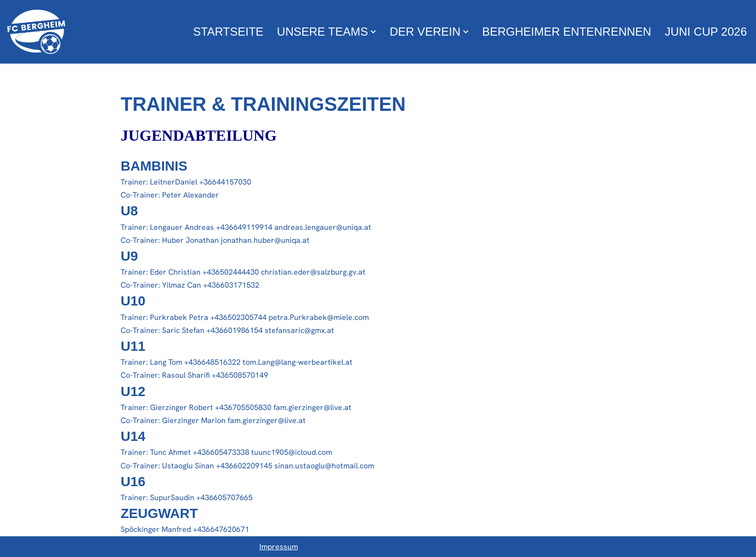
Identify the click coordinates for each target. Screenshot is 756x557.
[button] (373, 32)
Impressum (279, 547)
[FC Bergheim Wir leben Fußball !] (36, 32)
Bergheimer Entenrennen (567, 32)
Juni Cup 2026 (706, 32)
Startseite (229, 32)
